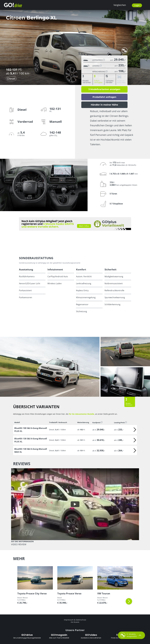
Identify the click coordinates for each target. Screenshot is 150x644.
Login (137, 5)
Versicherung (100, 71)
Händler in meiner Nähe (104, 105)
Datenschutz (81, 620)
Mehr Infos (84, 226)
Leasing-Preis (120, 422)
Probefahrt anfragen (104, 97)
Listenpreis (99, 60)
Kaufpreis (97, 422)
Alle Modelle (75, 622)
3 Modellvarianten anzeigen (104, 89)
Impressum (69, 620)
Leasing (97, 66)
